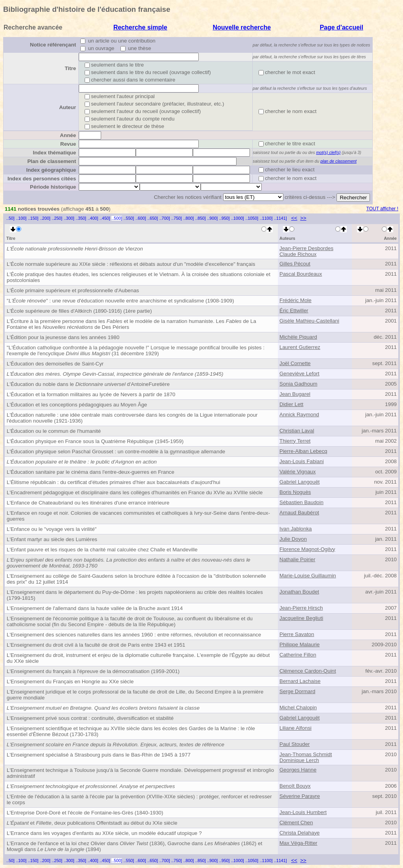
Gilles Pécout (295, 264)
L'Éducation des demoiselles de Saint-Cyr (55, 364)
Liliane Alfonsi (296, 728)
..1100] (266, 218)
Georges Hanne (298, 770)
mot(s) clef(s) (328, 152)
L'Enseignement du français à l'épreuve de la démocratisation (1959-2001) (93, 671)
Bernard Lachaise (300, 681)
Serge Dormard (297, 691)
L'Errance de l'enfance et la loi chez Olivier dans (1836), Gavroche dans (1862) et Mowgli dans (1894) (134, 846)
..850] (201, 218)
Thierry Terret (295, 441)
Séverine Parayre (300, 796)
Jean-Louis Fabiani (302, 461)
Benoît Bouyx (295, 786)
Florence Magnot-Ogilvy (307, 549)
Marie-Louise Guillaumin (308, 576)
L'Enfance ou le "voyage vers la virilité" (52, 529)
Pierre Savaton (297, 634)
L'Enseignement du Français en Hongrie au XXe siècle (70, 682)
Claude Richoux (298, 254)
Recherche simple (140, 27)
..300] (69, 218)
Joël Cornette (295, 363)
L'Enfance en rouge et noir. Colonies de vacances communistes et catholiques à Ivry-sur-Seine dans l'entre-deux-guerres (138, 516)
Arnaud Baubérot (299, 513)
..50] (10, 218)
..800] (189, 218)
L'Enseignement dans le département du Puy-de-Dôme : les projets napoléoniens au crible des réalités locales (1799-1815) (135, 595)
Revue (68, 144)
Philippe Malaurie (299, 645)
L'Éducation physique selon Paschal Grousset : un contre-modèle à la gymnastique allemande (116, 452)
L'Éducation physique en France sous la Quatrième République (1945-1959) (95, 441)
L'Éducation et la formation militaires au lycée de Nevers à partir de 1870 (91, 394)
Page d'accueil (341, 27)
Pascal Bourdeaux (301, 274)
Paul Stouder (295, 744)
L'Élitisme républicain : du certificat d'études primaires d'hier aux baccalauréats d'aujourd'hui (113, 482)
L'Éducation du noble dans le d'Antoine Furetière (88, 384)
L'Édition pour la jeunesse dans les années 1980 (63, 337)
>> (303, 218)
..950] (225, 218)
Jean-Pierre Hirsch (301, 608)
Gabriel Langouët (299, 482)
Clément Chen (296, 823)
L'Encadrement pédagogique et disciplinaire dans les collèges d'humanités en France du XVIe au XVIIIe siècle (135, 492)
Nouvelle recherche (242, 27)
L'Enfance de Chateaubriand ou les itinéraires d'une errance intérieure (88, 503)
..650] (153, 218)
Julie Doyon (293, 539)
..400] (93, 218)
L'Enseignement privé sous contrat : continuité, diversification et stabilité (90, 718)
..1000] (238, 218)
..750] (177, 218)
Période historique (53, 187)
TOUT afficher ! (382, 209)
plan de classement (338, 161)
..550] (129, 218)
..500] (117, 218)
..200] (45, 218)
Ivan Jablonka (296, 529)
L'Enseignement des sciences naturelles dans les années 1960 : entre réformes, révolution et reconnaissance (134, 635)
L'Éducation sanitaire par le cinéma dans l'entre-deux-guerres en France (91, 472)
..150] (33, 218)
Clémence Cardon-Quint (308, 671)
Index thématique (54, 153)
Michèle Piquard (298, 337)
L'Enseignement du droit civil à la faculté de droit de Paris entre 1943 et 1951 (96, 645)
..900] (212, 218)
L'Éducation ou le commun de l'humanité (54, 431)
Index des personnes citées (42, 179)
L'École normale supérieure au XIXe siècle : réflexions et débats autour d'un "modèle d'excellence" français (131, 264)
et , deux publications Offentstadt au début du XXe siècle (92, 823)
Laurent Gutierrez (300, 347)
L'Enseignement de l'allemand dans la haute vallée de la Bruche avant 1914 (95, 608)
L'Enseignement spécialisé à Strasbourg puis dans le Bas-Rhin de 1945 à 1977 (99, 755)
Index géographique (51, 170)
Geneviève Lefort (299, 374)
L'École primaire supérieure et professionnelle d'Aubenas (73, 290)
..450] (105, 218)
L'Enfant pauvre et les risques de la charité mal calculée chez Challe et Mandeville (102, 550)
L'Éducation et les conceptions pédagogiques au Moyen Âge (77, 405)
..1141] (280, 218)
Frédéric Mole (295, 300)
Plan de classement (52, 161)
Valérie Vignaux (298, 472)
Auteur (67, 107)
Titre (70, 68)
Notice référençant (53, 45)
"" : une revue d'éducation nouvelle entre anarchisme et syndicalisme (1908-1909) (120, 301)
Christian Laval (297, 431)
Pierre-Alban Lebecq (303, 451)
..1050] (252, 218)
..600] (141, 218)
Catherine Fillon (298, 655)
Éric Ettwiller (294, 311)
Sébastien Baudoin (301, 502)
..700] (165, 218)
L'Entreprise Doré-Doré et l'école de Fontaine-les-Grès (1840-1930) (85, 813)
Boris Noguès (295, 492)
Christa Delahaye (299, 833)
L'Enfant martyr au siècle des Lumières (52, 539)
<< (294, 218)
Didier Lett (291, 404)
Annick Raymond (299, 415)
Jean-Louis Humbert (303, 812)
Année (68, 135)
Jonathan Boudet (299, 592)
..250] (57, 218)
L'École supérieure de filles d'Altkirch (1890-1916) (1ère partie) (79, 311)
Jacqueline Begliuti (301, 618)
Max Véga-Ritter (298, 843)
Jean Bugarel (295, 394)
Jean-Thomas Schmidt (306, 754)
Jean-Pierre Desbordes (306, 248)
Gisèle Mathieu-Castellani (309, 321)
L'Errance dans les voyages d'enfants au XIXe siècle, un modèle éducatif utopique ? (104, 833)
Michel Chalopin (298, 708)
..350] (81, 218)
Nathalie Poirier (297, 559)
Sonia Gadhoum (298, 384)
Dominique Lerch (299, 760)
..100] (21, 218)
